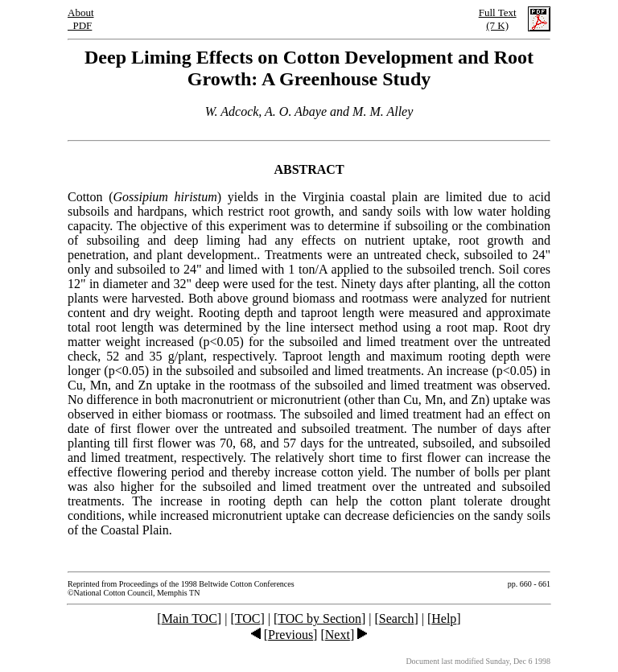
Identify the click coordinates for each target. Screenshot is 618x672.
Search (397, 618)
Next (338, 635)
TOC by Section (319, 618)
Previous (290, 635)
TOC (248, 618)
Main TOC (190, 618)
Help (444, 618)
